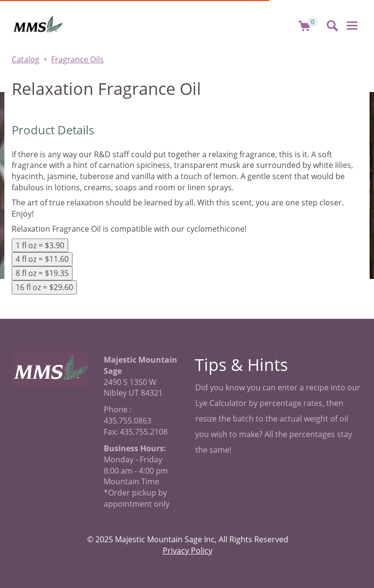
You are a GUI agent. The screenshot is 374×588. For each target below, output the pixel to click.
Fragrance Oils (77, 59)
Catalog (26, 59)
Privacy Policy (187, 551)
